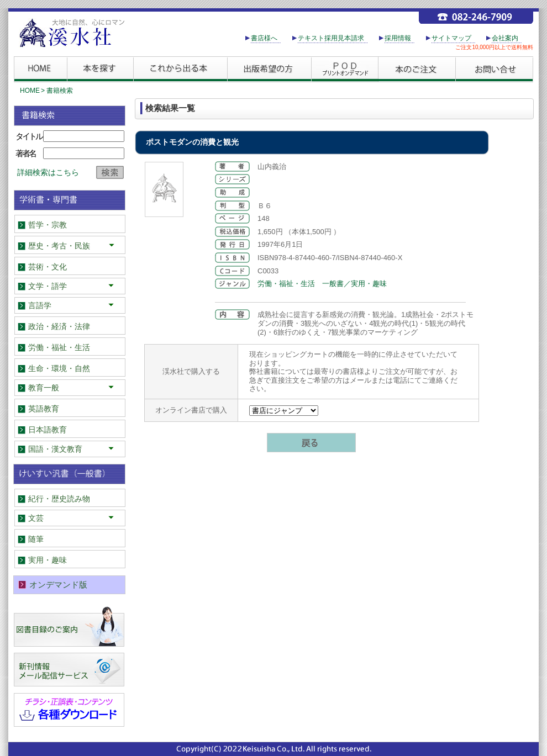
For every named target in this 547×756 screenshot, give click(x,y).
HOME (30, 91)
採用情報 (398, 38)
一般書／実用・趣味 (354, 284)
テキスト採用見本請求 (331, 38)
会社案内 (505, 38)
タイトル (29, 136)
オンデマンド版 (58, 585)
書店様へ (264, 38)
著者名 (25, 153)
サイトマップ (451, 38)
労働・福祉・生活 (286, 284)
